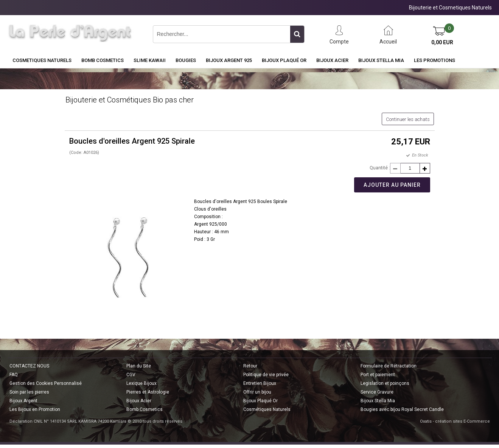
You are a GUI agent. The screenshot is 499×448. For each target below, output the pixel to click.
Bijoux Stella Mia (381, 60)
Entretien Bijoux (260, 383)
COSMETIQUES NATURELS (42, 60)
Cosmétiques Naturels (267, 409)
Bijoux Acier (332, 60)
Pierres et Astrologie (148, 392)
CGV (131, 375)
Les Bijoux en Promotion (35, 409)
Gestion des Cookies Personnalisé (46, 383)
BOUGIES (186, 60)
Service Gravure (377, 392)
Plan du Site (139, 366)
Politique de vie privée (266, 375)
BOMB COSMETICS (103, 60)
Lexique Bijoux (141, 383)
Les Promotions (434, 60)
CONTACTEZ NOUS (29, 366)
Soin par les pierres (29, 392)
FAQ (14, 375)
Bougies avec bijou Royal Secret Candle (402, 409)
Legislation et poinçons (385, 383)
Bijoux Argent (23, 401)
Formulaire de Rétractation (389, 366)
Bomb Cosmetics (145, 409)
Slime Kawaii (150, 60)
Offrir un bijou (257, 392)
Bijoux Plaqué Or (284, 60)
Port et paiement (378, 375)
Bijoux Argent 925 (229, 60)
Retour (250, 366)
